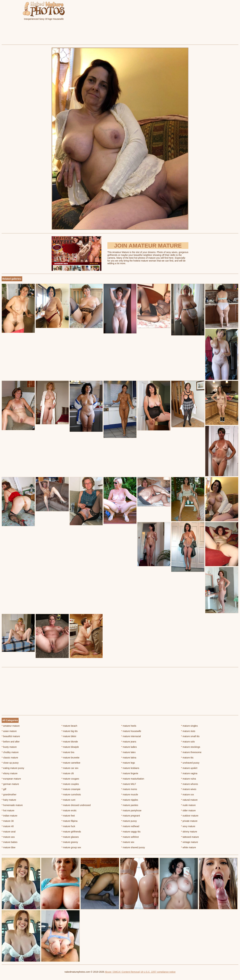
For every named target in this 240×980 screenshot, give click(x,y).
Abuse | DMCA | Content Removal (122, 972)
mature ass (8, 837)
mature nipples (130, 800)
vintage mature (190, 842)
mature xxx (188, 795)
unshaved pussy (190, 763)
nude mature (188, 805)
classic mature (10, 758)
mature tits (187, 758)
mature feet (68, 816)
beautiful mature (11, 736)
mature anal (9, 832)
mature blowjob (70, 747)
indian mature (9, 816)
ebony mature (10, 773)
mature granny (70, 842)
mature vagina (189, 773)
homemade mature (12, 805)
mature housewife (131, 731)
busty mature (9, 747)
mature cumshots (71, 795)
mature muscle (130, 795)
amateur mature (11, 726)
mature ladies (129, 747)
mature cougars (70, 779)
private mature (189, 821)
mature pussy (129, 821)
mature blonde (70, 742)
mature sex (128, 842)
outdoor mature (190, 816)
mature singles (189, 726)
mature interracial (131, 736)
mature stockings (191, 747)
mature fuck (68, 826)
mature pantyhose (131, 810)
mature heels (129, 726)
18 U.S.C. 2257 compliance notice (158, 972)
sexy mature (188, 826)
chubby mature (10, 752)
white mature (189, 847)
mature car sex (70, 768)
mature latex (128, 752)
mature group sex (71, 847)
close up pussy (10, 763)
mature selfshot (130, 837)
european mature (11, 779)
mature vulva (189, 779)
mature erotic (69, 810)
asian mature (9, 731)
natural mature (189, 800)
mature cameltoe (71, 763)
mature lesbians (130, 768)
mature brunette (70, 758)
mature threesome (191, 752)
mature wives (189, 789)
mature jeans (129, 742)
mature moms (129, 789)
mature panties (130, 805)
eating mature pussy (13, 768)
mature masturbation (133, 779)
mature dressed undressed (76, 805)
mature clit (68, 773)
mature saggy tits (131, 832)
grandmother (9, 795)
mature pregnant (131, 816)
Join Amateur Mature (148, 246)
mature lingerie (130, 773)
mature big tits (69, 731)
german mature (10, 784)
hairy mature (9, 800)
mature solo (188, 742)
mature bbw (9, 847)
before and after (11, 742)
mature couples (70, 784)
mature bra (68, 752)
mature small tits (190, 736)
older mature (188, 810)
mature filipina (69, 821)
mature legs (128, 763)
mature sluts (188, 731)
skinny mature (189, 832)
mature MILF (129, 784)
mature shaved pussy (133, 847)
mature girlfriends (71, 832)
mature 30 (8, 821)
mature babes (10, 842)
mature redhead (130, 826)
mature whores (190, 784)
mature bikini (69, 736)
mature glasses (70, 837)
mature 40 (8, 826)
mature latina (129, 758)
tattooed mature (190, 837)
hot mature (8, 810)
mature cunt (68, 800)
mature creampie (71, 789)
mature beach (69, 726)
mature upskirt (189, 768)
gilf (4, 789)
